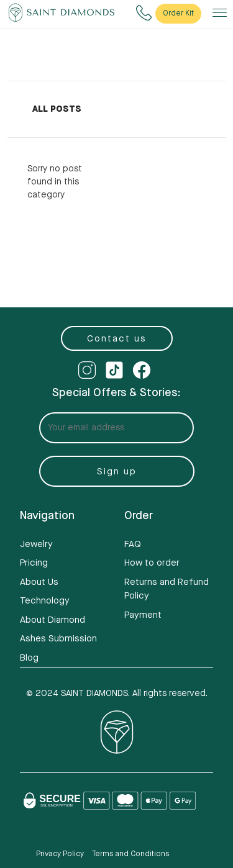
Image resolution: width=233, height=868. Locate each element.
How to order (152, 563)
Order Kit (178, 13)
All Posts (57, 109)
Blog (29, 658)
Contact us (117, 339)
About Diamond (53, 620)
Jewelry (36, 544)
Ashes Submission (58, 639)
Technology (45, 601)
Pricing (34, 563)
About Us (39, 582)
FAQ (133, 544)
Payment (143, 615)
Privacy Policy (60, 854)
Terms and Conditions (130, 854)
